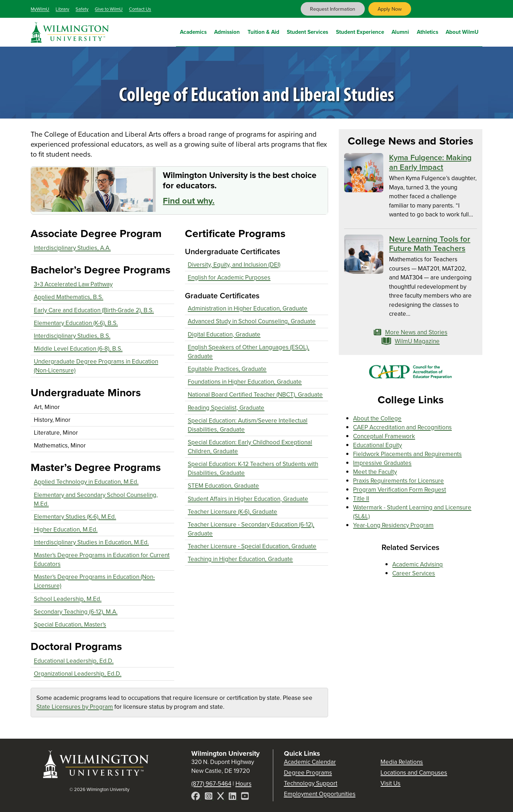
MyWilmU (40, 9)
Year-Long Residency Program (393, 525)
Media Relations (402, 762)
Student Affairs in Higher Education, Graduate (248, 499)
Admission (227, 31)
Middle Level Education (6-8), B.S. (78, 349)
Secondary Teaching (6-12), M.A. (76, 612)
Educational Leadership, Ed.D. (74, 661)
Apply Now (390, 9)
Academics (193, 31)
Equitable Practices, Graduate (227, 369)
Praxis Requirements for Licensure (398, 481)
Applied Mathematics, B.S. (69, 297)
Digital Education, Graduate (224, 334)
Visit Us (390, 783)
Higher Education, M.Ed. (66, 530)
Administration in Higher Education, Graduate (248, 308)
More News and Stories (411, 332)
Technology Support (311, 783)
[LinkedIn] (233, 797)
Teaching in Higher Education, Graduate (240, 559)
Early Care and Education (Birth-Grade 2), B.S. (94, 310)
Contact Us (140, 9)
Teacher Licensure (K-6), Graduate (232, 512)
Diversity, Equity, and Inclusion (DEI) (234, 265)
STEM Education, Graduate (223, 486)
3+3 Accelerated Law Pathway (73, 284)
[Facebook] (196, 797)
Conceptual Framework (384, 436)
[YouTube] (245, 797)
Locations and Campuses (414, 773)
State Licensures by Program (75, 707)
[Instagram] (209, 797)
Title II (361, 499)
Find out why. (189, 201)
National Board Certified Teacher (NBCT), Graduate (255, 395)
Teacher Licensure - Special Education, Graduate (252, 546)
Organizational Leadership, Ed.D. (78, 674)
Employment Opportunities (320, 794)
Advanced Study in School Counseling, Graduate (252, 321)
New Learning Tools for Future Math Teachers (430, 244)
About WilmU (462, 31)
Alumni (400, 31)
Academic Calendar (310, 762)
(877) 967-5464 (211, 784)
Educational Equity (377, 445)
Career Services (414, 573)
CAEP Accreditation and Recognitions (402, 427)
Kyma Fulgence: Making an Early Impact (430, 162)
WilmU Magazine (411, 341)
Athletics (427, 31)
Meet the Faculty (375, 472)
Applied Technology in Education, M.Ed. (86, 482)
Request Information (333, 9)
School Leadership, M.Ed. (68, 599)
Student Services (307, 31)
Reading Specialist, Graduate (226, 408)
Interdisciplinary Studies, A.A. (72, 248)
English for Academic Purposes (229, 277)
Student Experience (360, 31)
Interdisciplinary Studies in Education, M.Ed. (91, 542)
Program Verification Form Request (400, 490)
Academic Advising (418, 564)
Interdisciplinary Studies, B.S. (72, 336)
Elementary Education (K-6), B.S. (76, 323)
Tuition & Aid (263, 31)
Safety (82, 9)
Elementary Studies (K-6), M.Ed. (75, 517)
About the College (377, 418)
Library (62, 9)
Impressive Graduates (382, 463)
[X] (221, 797)
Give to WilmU (109, 9)
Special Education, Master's (70, 625)
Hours (243, 784)
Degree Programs (308, 773)
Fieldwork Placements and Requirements (407, 454)
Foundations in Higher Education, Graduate (245, 382)
